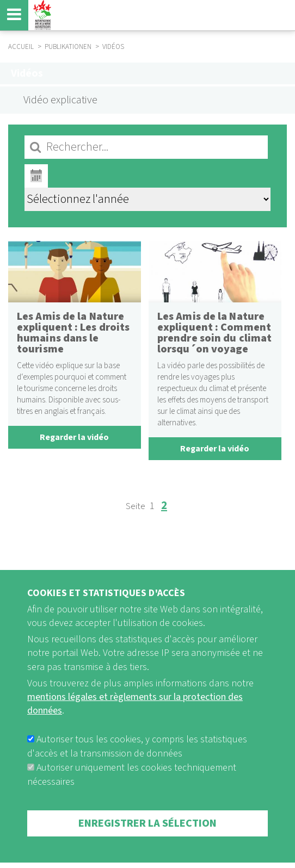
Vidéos (27, 73)
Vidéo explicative (60, 100)
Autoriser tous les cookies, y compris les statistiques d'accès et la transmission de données (137, 767)
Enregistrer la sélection (147, 844)
